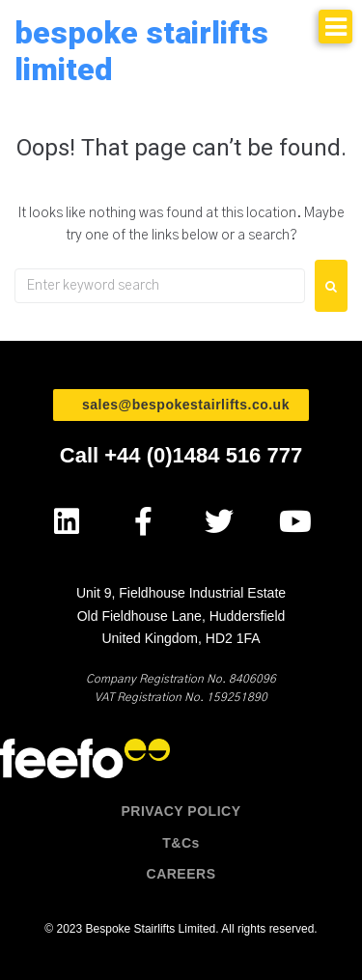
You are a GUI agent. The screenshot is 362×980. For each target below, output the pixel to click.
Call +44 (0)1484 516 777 (181, 455)
